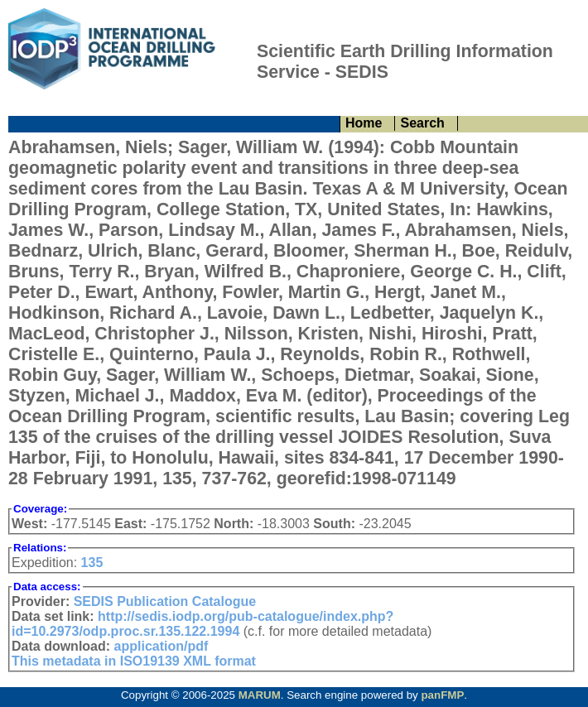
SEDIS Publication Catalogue (165, 601)
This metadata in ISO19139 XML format (134, 661)
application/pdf (161, 646)
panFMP (442, 695)
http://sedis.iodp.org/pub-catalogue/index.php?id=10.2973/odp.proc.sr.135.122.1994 (202, 624)
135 (92, 563)
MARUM (260, 695)
